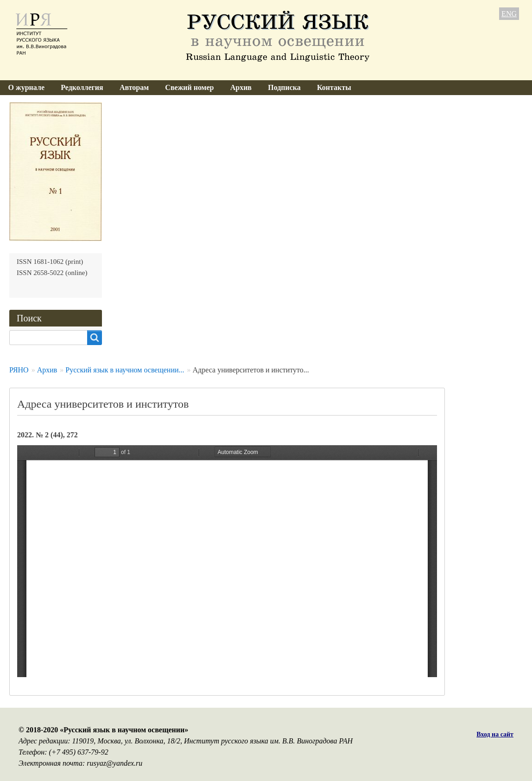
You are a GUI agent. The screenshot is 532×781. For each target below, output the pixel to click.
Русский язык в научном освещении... (125, 370)
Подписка (284, 87)
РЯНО (19, 370)
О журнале (26, 87)
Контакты (334, 87)
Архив (241, 87)
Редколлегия (82, 87)
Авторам (134, 87)
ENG (509, 14)
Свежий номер (189, 87)
